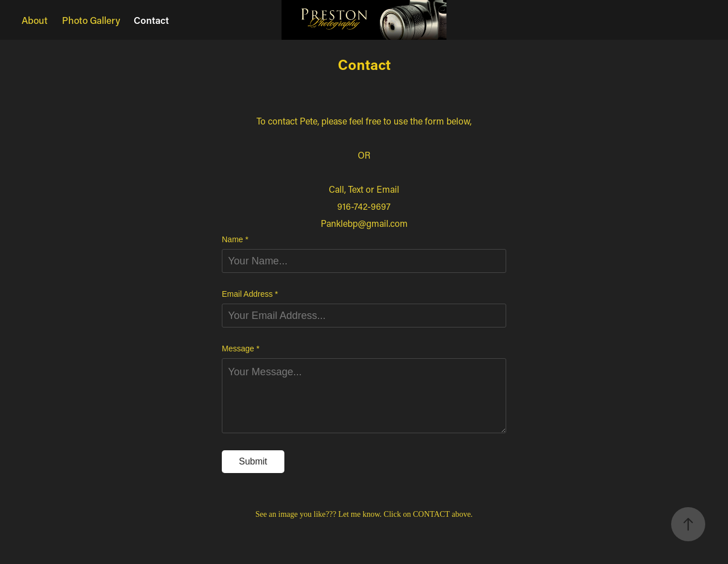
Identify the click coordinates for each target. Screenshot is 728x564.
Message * (241, 349)
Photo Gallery (91, 20)
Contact (151, 20)
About (35, 20)
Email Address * (250, 294)
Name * (235, 239)
